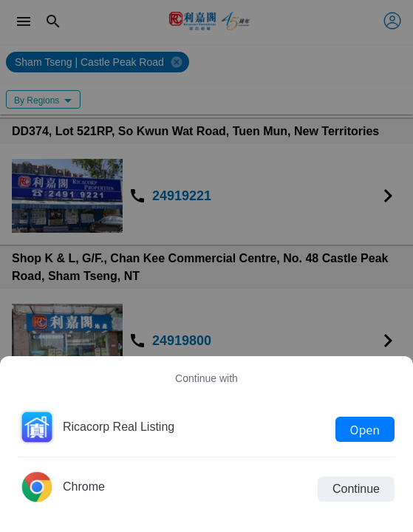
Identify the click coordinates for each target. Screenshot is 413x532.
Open (365, 429)
